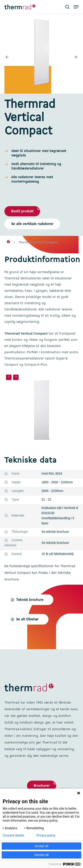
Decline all (42, 855)
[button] (76, 7)
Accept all (42, 846)
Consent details (13, 835)
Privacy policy (46, 835)
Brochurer (42, 786)
